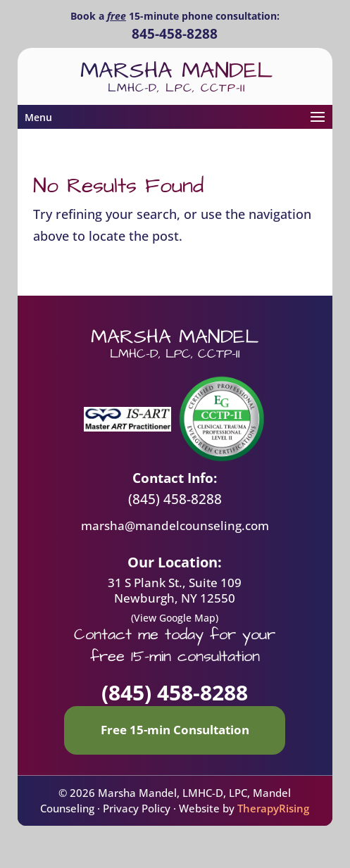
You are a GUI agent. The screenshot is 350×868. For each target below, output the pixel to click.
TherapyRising (273, 808)
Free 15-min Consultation (175, 730)
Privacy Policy (137, 808)
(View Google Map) (175, 618)
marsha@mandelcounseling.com (175, 526)
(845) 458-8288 (175, 499)
